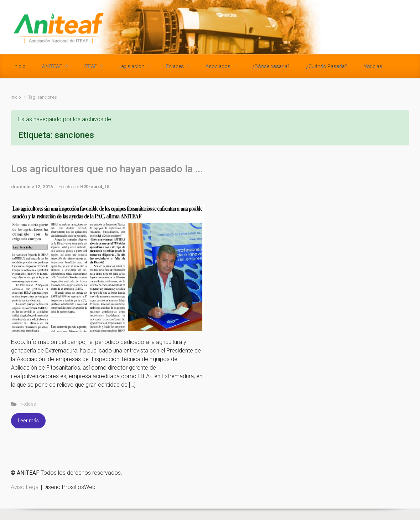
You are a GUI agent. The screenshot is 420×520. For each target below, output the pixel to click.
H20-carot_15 (95, 187)
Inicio (16, 97)
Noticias (28, 404)
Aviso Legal (25, 487)
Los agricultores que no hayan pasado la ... (107, 169)
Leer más (28, 421)
